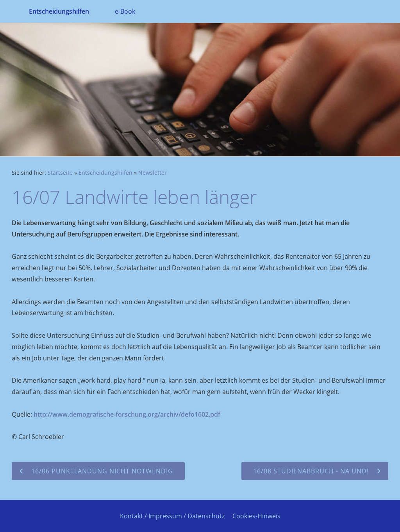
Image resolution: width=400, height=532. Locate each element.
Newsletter (153, 173)
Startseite (60, 173)
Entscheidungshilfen (105, 173)
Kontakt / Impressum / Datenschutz (172, 516)
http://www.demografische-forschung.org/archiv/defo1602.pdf (127, 414)
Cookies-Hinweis (256, 516)
